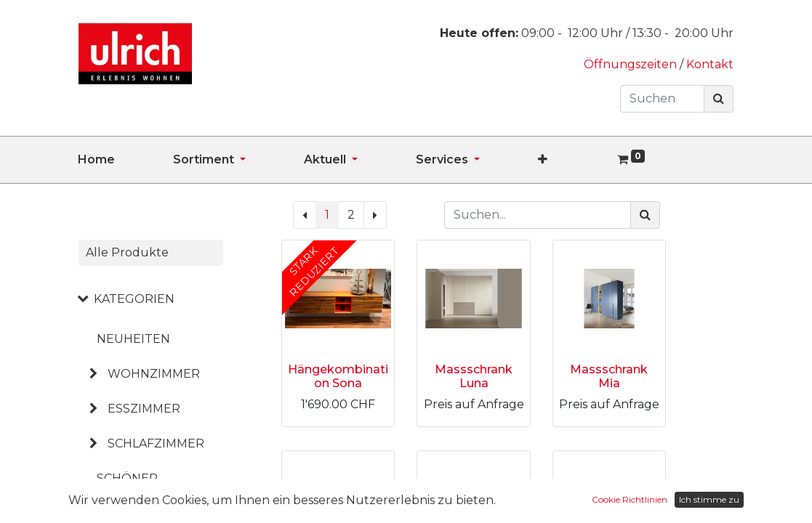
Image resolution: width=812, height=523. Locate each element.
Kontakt (710, 64)
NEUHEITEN (133, 339)
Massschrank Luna (474, 376)
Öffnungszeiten (632, 64)
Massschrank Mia (609, 376)
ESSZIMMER (144, 409)
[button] (572, 160)
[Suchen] (719, 99)
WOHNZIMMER (154, 374)
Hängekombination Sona (338, 376)
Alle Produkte (127, 252)
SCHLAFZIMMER (156, 443)
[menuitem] (125, 160)
